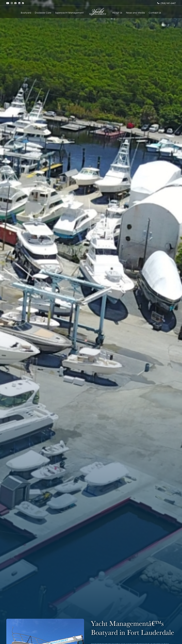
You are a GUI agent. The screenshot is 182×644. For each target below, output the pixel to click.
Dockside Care (43, 13)
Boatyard (26, 13)
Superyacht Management (69, 13)
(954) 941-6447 (167, 3)
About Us (117, 13)
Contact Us (155, 13)
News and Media (135, 13)
